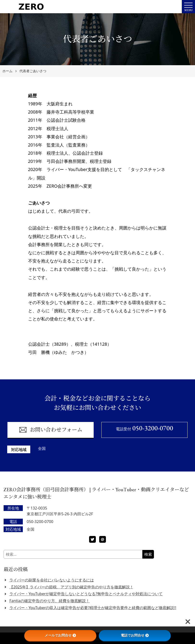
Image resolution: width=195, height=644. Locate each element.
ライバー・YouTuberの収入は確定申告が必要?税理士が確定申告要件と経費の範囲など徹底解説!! (93, 608)
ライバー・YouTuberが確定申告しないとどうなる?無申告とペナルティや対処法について (86, 594)
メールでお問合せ (60, 635)
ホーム (7, 71)
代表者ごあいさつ (33, 71)
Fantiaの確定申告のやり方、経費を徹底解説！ (49, 601)
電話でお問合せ (135, 635)
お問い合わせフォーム (51, 430)
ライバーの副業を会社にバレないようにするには (52, 580)
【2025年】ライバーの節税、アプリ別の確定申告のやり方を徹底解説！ (71, 587)
